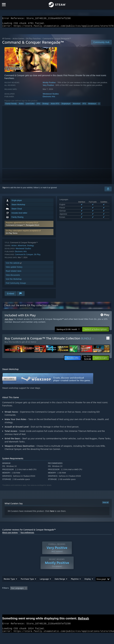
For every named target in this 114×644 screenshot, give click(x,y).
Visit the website (14, 265)
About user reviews (10, 534)
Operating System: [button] (10, 598)
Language (44, 585)
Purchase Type (27, 585)
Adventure (77, 105)
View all (106, 504)
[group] (57, 596)
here (52, 513)
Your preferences (27, 534)
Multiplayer (92, 105)
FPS (38, 105)
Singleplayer (66, 105)
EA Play (37, 256)
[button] (29, 226)
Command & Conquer (24, 256)
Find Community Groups (16, 285)
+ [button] (99, 105)
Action (21, 105)
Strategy (45, 105)
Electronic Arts (49, 98)
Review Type (9, 585)
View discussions (13, 277)
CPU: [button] (26, 598)
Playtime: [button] (70, 594)
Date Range (60, 585)
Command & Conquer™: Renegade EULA (22, 227)
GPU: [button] (36, 598)
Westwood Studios (51, 96)
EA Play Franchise (33, 40)
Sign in (5, 189)
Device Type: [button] (49, 598)
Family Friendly (11, 105)
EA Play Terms (12, 235)
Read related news (14, 273)
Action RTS (55, 105)
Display (88, 585)
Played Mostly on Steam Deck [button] (91, 594)
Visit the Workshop (14, 281)
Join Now (9, 321)
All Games (6, 40)
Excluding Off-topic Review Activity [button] (47, 594)
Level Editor (30, 105)
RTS (84, 105)
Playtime (75, 585)
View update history (14, 269)
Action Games (18, 40)
